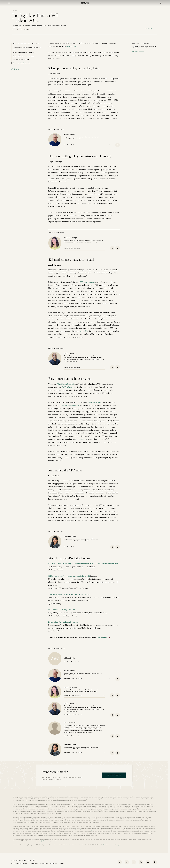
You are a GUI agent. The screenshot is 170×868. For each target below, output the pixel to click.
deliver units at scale (70, 405)
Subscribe (149, 28)
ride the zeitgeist (95, 402)
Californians (67, 387)
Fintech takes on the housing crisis (24, 56)
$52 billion (85, 331)
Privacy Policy (44, 864)
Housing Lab (80, 439)
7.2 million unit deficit (65, 384)
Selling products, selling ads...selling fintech (26, 44)
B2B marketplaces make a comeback (24, 52)
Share (15, 69)
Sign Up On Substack (114, 775)
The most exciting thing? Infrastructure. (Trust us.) (27, 48)
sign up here (71, 46)
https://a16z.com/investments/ (83, 830)
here (34, 845)
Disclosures (54, 864)
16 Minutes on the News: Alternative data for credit (69, 576)
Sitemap (62, 864)
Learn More (138, 51)
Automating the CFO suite (21, 59)
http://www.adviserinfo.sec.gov (112, 845)
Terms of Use (34, 864)
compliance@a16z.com (41, 841)
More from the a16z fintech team (23, 63)
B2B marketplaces (87, 282)
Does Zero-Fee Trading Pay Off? (62, 610)
